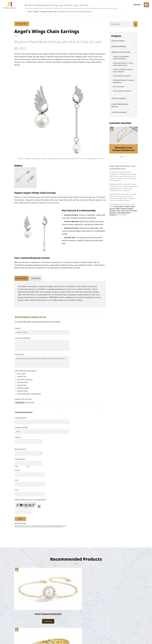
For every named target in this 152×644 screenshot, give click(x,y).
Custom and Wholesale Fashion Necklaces (121, 58)
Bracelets (130, 208)
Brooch (123, 210)
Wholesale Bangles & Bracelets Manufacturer (124, 81)
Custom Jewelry (119, 206)
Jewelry (118, 208)
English (138, 5)
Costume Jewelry (118, 41)
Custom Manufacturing (123, 213)
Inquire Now (22, 24)
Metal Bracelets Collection (122, 76)
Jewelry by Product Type (48, 12)
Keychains (113, 213)
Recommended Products (76, 559)
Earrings (112, 208)
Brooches (124, 208)
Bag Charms (133, 210)
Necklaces (113, 210)
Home (30, 12)
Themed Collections (119, 98)
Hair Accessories (119, 86)
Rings (118, 210)
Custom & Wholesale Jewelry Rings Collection (123, 70)
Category (36, 12)
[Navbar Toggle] (146, 5)
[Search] (121, 24)
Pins (127, 210)
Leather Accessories (119, 112)
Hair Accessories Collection (122, 91)
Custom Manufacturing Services (120, 105)
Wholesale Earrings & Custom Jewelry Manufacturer (75, 12)
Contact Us (113, 215)
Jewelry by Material (119, 46)
